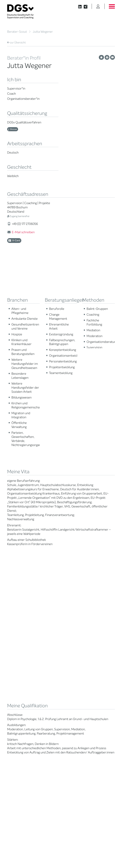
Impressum (109, 855)
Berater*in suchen (16, 664)
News (95, 664)
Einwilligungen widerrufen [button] (104, 858)
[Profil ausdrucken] (107, 57)
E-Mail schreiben (23, 232)
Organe (39, 686)
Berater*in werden (73, 664)
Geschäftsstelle (43, 690)
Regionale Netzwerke (46, 678)
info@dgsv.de (78, 782)
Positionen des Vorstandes (99, 677)
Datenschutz (107, 853)
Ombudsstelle (14, 692)
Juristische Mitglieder (46, 682)
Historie (39, 717)
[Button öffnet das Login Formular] (98, 6)
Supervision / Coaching (14, 679)
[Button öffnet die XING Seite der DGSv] (87, 6)
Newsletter (97, 692)
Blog (94, 668)
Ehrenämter (42, 693)
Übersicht (16, 42)
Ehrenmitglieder (44, 697)
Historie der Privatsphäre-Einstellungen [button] (76, 858)
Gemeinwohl (42, 701)
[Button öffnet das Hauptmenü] (112, 6)
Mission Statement (45, 664)
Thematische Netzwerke (42, 673)
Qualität (11, 684)
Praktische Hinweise (17, 696)
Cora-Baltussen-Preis (47, 709)
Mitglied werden (44, 668)
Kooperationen (43, 705)
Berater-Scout (17, 32)
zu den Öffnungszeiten (77, 795)
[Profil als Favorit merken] (101, 57)
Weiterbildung (71, 668)
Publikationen (99, 682)
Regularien (41, 713)
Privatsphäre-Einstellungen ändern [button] (43, 858)
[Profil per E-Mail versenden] (112, 57)
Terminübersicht (72, 682)
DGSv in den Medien (102, 672)
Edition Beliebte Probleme (100, 687)
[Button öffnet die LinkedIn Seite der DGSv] (78, 6)
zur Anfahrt (70, 788)
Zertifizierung (14, 688)
